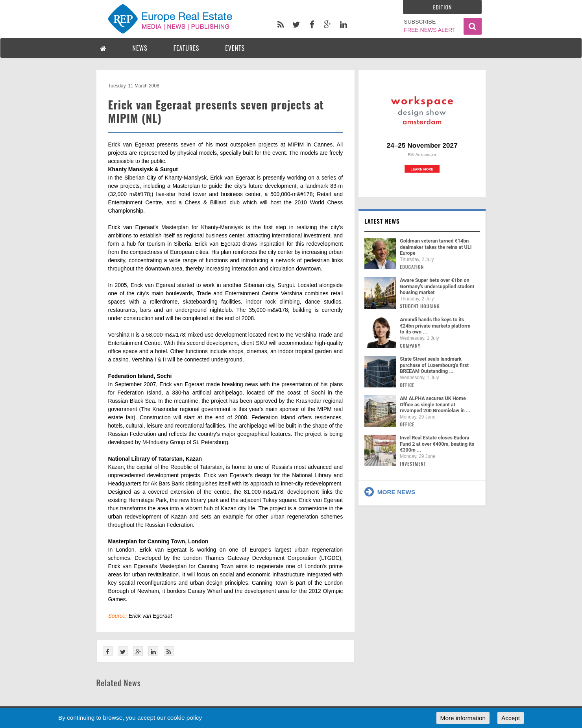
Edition (443, 7)
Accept (511, 718)
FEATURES (187, 48)
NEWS (140, 48)
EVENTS (235, 48)
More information (463, 718)
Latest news (382, 221)
